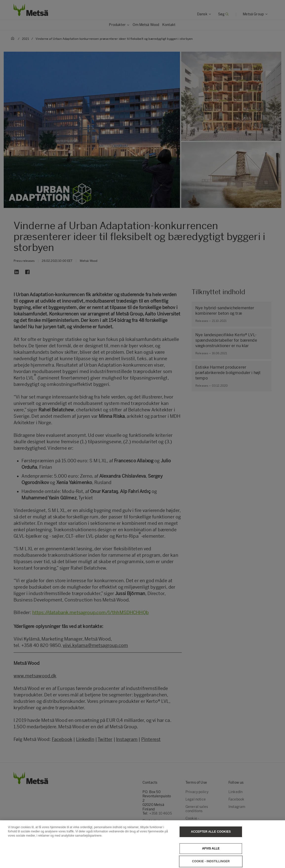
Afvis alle (211, 853)
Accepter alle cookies (211, 836)
